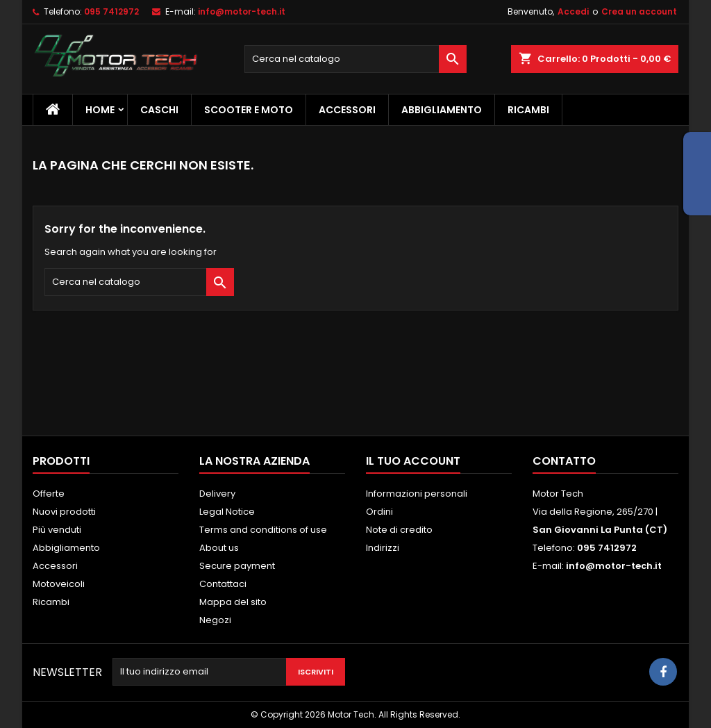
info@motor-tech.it (242, 11)
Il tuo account (413, 461)
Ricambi (528, 110)
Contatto (564, 461)
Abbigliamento (442, 110)
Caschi (159, 110)
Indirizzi (383, 548)
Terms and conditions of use (263, 530)
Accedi (573, 11)
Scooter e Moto (249, 110)
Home (100, 110)
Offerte (49, 494)
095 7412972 (111, 11)
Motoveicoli (59, 584)
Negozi (215, 620)
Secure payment (237, 566)
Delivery (217, 494)
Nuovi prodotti (64, 512)
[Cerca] (355, 59)
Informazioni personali (417, 494)
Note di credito (399, 530)
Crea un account (639, 11)
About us (219, 548)
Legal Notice (227, 512)
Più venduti (57, 530)
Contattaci (223, 584)
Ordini (379, 512)
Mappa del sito (233, 602)
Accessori (347, 110)
